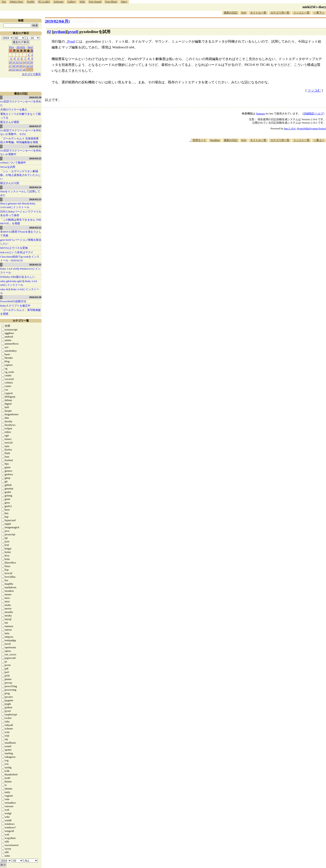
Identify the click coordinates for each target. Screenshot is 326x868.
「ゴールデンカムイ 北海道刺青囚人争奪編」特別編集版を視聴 (19, 140)
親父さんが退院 (10, 122)
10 (10, 62)
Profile (31, 2)
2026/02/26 (35, 146)
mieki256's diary (314, 7)
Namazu (260, 114)
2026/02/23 (35, 199)
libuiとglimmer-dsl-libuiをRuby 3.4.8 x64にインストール (18, 205)
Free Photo (111, 2)
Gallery (72, 2)
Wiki (82, 2)
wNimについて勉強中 (13, 163)
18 (14, 66)
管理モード (199, 140)
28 (24, 69)
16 (31, 62)
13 (21, 62)
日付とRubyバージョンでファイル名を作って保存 (21, 213)
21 (24, 66)
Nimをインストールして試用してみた (20, 193)
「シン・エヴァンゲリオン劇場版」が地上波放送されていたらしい (20, 175)
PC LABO (44, 2)
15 (28, 62)
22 (28, 66)
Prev (12, 47)
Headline (215, 140)
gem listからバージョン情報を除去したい (21, 242)
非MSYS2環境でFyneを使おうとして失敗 (21, 234)
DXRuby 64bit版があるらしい (18, 277)
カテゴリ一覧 (21, 321)
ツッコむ (314, 90)
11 (14, 62)
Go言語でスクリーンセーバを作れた (21, 103)
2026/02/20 (35, 297)
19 (17, 66)
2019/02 (21, 47)
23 (31, 66)
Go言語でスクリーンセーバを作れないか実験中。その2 (21, 132)
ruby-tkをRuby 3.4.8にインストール (20, 291)
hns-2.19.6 (290, 128)
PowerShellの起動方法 (13, 301)
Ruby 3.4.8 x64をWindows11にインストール (20, 271)
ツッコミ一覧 (301, 13)
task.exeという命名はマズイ (17, 252)
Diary (124, 2)
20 (21, 66)
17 (10, 66)
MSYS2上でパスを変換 (14, 248)
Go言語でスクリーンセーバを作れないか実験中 (21, 152)
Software (59, 2)
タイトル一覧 (258, 13)
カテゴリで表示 (31, 74)
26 (17, 69)
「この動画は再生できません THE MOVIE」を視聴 (21, 222)
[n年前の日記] (83, 21)
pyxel (73, 32)
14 (24, 62)
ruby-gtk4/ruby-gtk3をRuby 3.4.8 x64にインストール (19, 283)
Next (30, 47)
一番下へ (319, 13)
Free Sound (95, 2)
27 (21, 69)
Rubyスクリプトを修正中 (15, 306)
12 (17, 62)
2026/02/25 (35, 158)
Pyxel (71, 41)
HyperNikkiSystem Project (311, 128)
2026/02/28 (35, 97)
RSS (244, 13)
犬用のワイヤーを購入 (14, 110)
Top (4, 2)
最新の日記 (231, 13)
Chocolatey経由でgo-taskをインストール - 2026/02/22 (20, 258)
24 (10, 69)
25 (14, 69)
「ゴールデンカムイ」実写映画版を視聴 (20, 312)
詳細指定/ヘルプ (313, 114)
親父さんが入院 (10, 183)
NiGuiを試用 (8, 167)
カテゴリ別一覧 (280, 13)
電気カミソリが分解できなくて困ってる (20, 116)
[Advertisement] (250, 155)
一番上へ (319, 140)
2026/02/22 (35, 228)
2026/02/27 (35, 126)
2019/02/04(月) (57, 21)
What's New (16, 2)
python (59, 32)
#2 (49, 32)
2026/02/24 (35, 187)
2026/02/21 (35, 265)
